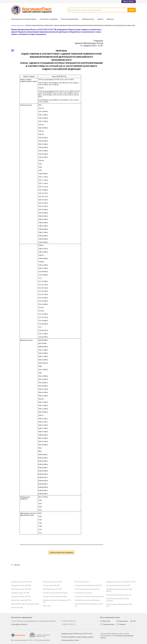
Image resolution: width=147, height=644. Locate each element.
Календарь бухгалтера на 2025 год (119, 595)
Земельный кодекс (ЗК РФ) (52, 582)
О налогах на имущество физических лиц (89, 596)
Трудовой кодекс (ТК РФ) (20, 593)
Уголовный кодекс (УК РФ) (21, 596)
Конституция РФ (17, 607)
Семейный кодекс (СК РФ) (52, 589)
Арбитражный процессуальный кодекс (25, 604)
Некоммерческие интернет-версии (24, 19)
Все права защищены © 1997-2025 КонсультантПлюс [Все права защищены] (31, 640)
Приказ (17, 565)
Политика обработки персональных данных (77, 637)
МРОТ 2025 (47, 606)
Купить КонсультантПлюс (70, 19)
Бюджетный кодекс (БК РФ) (21, 600)
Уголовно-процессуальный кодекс (55, 596)
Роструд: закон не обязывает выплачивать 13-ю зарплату (117, 39)
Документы (21, 25)
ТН (57, 76)
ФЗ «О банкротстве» (82, 582)
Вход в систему (129, 2)
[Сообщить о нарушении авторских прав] (40, 635)
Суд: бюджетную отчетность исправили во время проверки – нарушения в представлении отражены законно (121, 49)
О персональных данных (83, 593)
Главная (14, 25)
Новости (100, 19)
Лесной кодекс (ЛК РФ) (51, 585)
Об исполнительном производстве (87, 589)
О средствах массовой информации (87, 600)
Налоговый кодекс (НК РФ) (21, 589)
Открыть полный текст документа (61, 552)
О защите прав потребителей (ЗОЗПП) (88, 585)
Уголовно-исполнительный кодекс (55, 593)
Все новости (111, 78)
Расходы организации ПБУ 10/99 (118, 585)
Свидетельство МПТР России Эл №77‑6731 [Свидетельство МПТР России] (77, 634)
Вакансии (110, 19)
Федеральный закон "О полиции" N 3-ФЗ (121, 582)
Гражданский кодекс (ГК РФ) (21, 582)
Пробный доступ (88, 19)
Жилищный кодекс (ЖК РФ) (21, 585)
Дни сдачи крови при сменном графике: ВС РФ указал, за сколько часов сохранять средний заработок (120, 71)
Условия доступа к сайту (70, 640)
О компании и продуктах (49, 19)
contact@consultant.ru (19, 624)
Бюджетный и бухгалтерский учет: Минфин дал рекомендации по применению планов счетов (119, 60)
